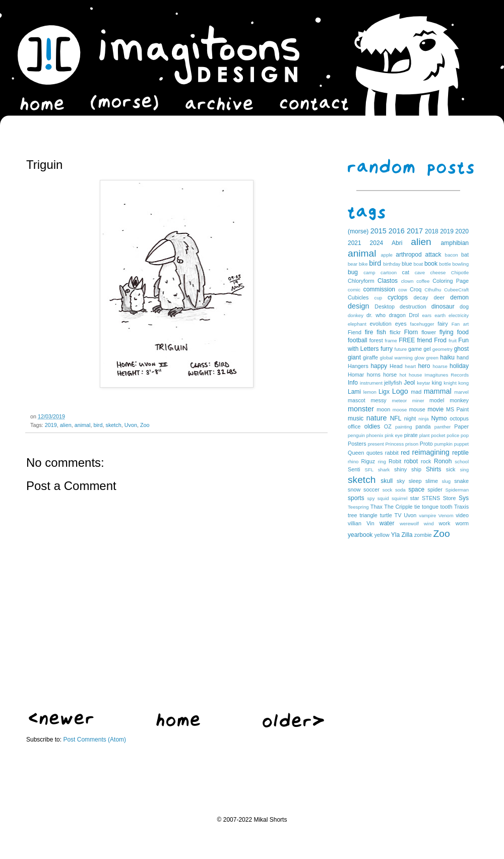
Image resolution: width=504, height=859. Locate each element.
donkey (356, 315)
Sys (464, 498)
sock (388, 490)
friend (424, 340)
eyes (401, 324)
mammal (438, 391)
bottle (445, 264)
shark (384, 470)
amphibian (455, 243)
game (415, 349)
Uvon (131, 425)
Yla (395, 535)
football (358, 340)
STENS (431, 498)
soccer (371, 489)
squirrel (399, 498)
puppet (461, 444)
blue (407, 264)
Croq (416, 289)
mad (416, 392)
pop (465, 435)
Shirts (434, 469)
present (376, 444)
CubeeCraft (456, 290)
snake (461, 481)
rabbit (392, 453)
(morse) (358, 231)
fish (381, 332)
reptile (460, 453)
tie (417, 507)
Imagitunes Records (447, 375)
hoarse (440, 366)
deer (439, 297)
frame (391, 341)
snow (354, 489)
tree (353, 515)
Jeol (409, 383)
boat (419, 264)
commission (379, 289)
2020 (462, 231)
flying (447, 332)
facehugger (422, 324)
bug (353, 272)
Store (450, 498)
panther (443, 427)
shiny (400, 469)
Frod (440, 340)
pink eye (394, 435)
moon (383, 409)
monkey (459, 400)
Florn (411, 332)
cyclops (398, 297)
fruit (453, 341)
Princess (394, 444)
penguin (356, 435)
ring (382, 462)
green (432, 358)
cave (420, 272)
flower (429, 332)
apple (386, 255)
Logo (400, 391)
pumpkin (444, 444)
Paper (461, 426)
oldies (372, 426)
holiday (459, 366)
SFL (369, 470)
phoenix (375, 435)
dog (464, 306)
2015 (379, 231)
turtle (386, 515)
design (358, 306)
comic (354, 290)
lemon (370, 392)
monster (361, 409)
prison (412, 444)
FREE (407, 340)
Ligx (384, 392)
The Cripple (398, 507)
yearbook (360, 535)
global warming (396, 358)
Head (396, 366)
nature (377, 418)
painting (404, 427)
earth (440, 315)
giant (354, 357)
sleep (415, 481)
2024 (377, 243)
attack (433, 255)
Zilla (407, 535)
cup (378, 298)
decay (421, 297)
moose (400, 410)
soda (400, 490)
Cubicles (358, 297)
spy (371, 498)
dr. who (376, 315)
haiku (447, 357)
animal (83, 425)
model (437, 400)
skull (387, 481)
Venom (446, 515)
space (416, 489)
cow (402, 290)
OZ (388, 426)
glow (419, 358)
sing (464, 470)
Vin (370, 523)
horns (374, 375)
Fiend (355, 332)
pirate (411, 435)
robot (411, 461)
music (356, 418)
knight (450, 383)
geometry (443, 349)
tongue (430, 507)
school (462, 462)
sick (451, 469)
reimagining (430, 452)
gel (427, 349)
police (453, 435)
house (415, 375)
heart (410, 366)
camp (369, 272)
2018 (432, 231)
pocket (438, 435)
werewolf (409, 524)
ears (427, 315)
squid (383, 498)
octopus (459, 418)
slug (447, 481)
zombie (423, 535)
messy (379, 400)
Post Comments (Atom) (94, 740)
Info (353, 383)
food (463, 332)
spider (435, 489)
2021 (355, 243)
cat (406, 272)
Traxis (461, 507)
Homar (356, 375)
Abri (397, 243)
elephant (357, 324)
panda (423, 426)
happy (379, 366)
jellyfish (393, 383)
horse (390, 375)
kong (463, 383)
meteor (399, 401)
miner (418, 401)
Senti (354, 469)
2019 (51, 425)
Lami (354, 392)
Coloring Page (451, 281)
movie (435, 409)
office (354, 426)
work (445, 523)
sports (356, 498)
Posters (357, 444)
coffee (423, 281)
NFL (396, 418)
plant (425, 435)
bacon (452, 255)
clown (407, 281)
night (410, 418)
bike (363, 264)
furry (387, 349)
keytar (423, 383)
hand (463, 357)
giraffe (370, 357)
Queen (356, 453)
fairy (443, 324)
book (431, 264)
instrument (371, 383)
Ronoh (443, 461)
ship (416, 469)
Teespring (358, 507)
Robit (395, 461)
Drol (414, 315)
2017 (415, 231)
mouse (417, 409)
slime (432, 481)
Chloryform (361, 281)
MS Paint (457, 409)
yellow (382, 535)
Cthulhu (433, 290)
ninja (423, 419)
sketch (113, 425)
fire (369, 332)
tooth (447, 507)
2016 (397, 231)
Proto (426, 444)
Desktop (385, 306)
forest (376, 340)
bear (353, 264)
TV (398, 515)
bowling (460, 264)
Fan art (460, 324)
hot (403, 375)
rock (426, 461)
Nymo (439, 418)
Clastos (388, 281)
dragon (397, 315)
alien (66, 425)
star (415, 498)
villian (355, 523)
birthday (392, 264)
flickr (395, 332)
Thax (376, 507)
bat (465, 255)
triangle (368, 515)
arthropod (408, 255)
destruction (413, 306)
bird (98, 425)
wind (429, 524)
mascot (357, 400)
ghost (461, 349)
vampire (427, 515)
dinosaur (443, 306)
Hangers (358, 366)
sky (401, 481)
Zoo (145, 425)
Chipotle (460, 272)
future (401, 349)
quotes (374, 453)
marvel (461, 392)
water (387, 523)
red (405, 453)
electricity (459, 315)
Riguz (368, 461)
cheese (438, 272)
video (462, 515)
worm (462, 523)
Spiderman (457, 490)
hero (424, 366)
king (437, 383)
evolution (380, 324)
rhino (353, 462)
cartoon (389, 272)
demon (459, 297)
